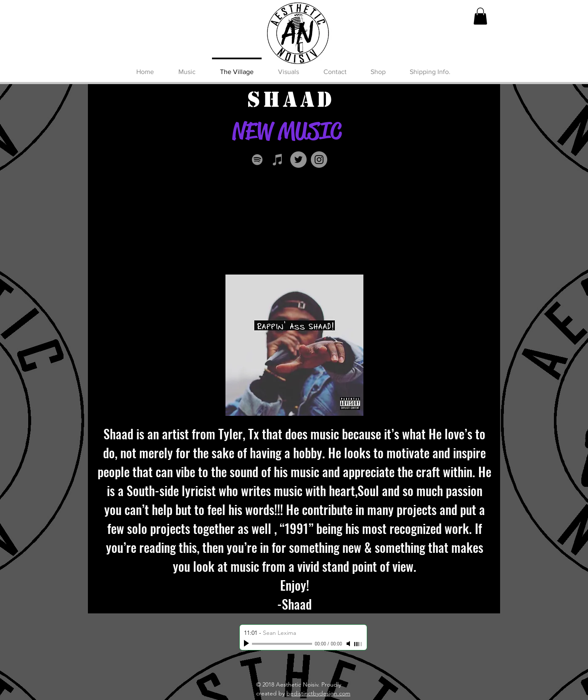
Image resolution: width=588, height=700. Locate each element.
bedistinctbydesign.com (318, 693)
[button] (480, 16)
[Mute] (349, 644)
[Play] (247, 644)
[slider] (358, 644)
